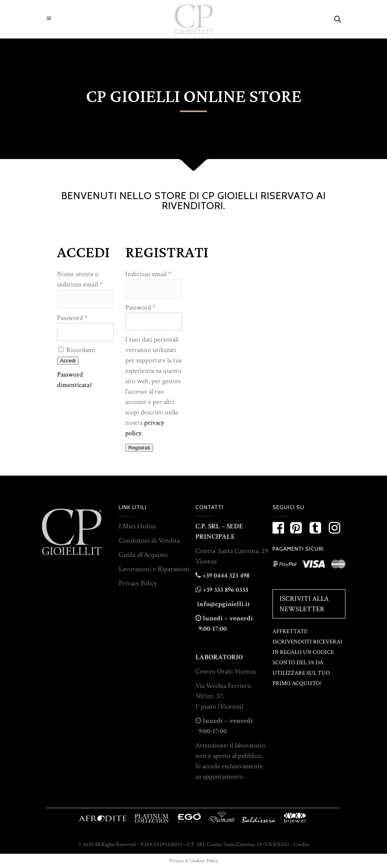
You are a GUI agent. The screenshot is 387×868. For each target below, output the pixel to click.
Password (72, 318)
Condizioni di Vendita (149, 540)
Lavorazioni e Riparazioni (154, 569)
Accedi (68, 361)
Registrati (139, 448)
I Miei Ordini (137, 526)
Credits (301, 845)
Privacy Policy (138, 583)
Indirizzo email (148, 274)
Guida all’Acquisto (143, 555)
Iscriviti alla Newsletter (304, 604)
